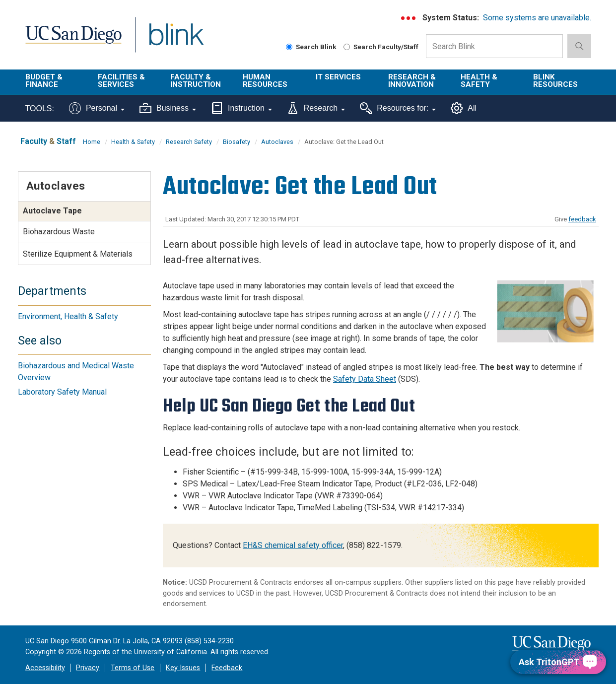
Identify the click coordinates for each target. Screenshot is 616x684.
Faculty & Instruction (196, 81)
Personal (97, 108)
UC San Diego (73, 40)
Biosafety (237, 142)
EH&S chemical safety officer (293, 545)
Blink (176, 40)
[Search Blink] (289, 47)
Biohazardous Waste (59, 232)
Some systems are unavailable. (537, 18)
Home (92, 142)
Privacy (88, 668)
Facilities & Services (121, 81)
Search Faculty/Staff (381, 47)
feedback (582, 219)
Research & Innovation (412, 81)
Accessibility (45, 668)
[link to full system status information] (409, 18)
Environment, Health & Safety (68, 316)
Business (168, 108)
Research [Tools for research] (316, 108)
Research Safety (189, 142)
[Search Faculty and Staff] (347, 47)
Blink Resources (555, 81)
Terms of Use (133, 668)
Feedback (227, 668)
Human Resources (265, 81)
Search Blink (311, 47)
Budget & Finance (44, 81)
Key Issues (183, 668)
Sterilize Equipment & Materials (78, 254)
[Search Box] (494, 46)
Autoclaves (277, 142)
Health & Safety (479, 81)
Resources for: (398, 108)
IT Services (338, 77)
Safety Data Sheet (365, 379)
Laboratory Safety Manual (62, 392)
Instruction (241, 108)
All (464, 108)
